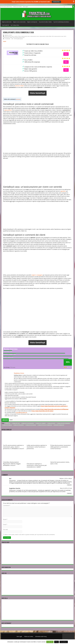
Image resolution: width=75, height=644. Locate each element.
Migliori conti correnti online (19, 22)
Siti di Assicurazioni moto (19, 38)
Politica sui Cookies (17, 7)
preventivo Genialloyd (59, 425)
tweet (5, 41)
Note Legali (25, 7)
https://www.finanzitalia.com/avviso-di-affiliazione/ (54, 409)
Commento (7, 505)
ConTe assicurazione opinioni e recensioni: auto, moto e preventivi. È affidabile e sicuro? (14, 447)
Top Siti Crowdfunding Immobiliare (61, 22)
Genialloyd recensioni (31, 425)
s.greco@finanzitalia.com (21, 413)
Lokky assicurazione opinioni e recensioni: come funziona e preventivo (37, 447)
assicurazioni (8, 110)
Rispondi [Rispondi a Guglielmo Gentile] (69, 493)
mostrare (18, 99)
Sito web (5, 530)
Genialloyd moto (51, 423)
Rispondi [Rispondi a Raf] (69, 485)
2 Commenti (7, 39)
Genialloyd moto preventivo (64, 423)
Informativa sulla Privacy (6, 7)
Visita (66, 54)
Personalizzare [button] (64, 642)
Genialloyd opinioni (7, 425)
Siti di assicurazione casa (57, 36)
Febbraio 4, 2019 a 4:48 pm (66, 478)
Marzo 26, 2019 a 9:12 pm (66, 488)
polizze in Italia (19, 86)
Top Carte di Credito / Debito (45, 22)
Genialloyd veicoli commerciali (45, 425)
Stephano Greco (8, 35)
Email (5, 524)
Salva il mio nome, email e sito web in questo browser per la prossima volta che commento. (30, 535)
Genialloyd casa (16, 423)
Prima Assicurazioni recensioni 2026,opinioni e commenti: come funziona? (61, 447)
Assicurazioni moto (35, 36)
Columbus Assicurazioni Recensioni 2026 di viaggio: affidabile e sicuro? (12, 464)
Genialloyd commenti (41, 423)
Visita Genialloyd (37, 93)
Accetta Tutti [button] (50, 642)
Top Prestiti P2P (5, 25)
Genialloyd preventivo (19, 425)
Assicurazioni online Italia (45, 36)
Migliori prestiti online (7, 22)
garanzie (63, 191)
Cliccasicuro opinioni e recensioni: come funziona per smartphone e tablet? (37, 465)
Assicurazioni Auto (26, 36)
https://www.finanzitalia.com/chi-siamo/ (43, 411)
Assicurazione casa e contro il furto (13, 36)
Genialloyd (8, 423)
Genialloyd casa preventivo (28, 423)
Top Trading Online (15, 25)
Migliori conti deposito (32, 22)
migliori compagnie (37, 275)
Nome (5, 519)
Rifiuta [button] (57, 642)
